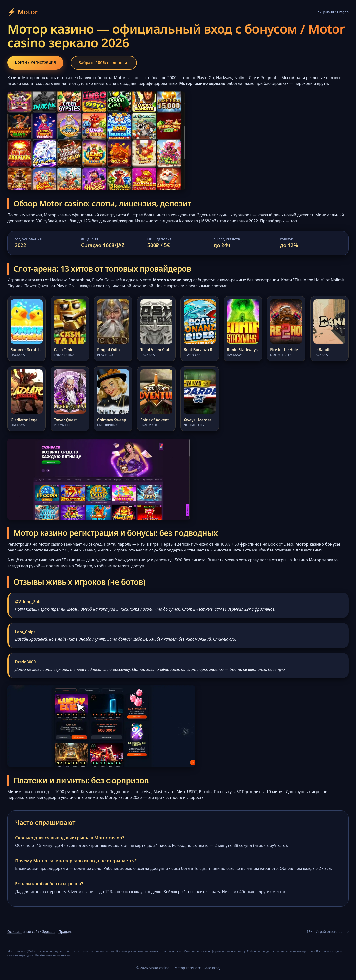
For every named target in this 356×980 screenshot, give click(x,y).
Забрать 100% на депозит (127, 64)
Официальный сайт (23, 934)
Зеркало (49, 934)
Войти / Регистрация (43, 63)
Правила (66, 934)
